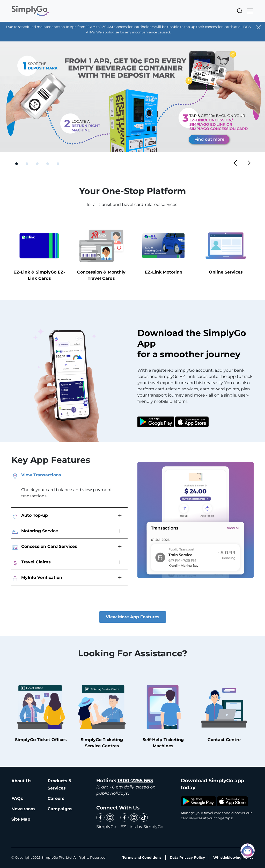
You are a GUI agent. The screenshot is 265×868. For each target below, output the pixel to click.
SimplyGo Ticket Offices (41, 711)
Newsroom (23, 809)
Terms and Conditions (142, 857)
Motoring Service (35, 532)
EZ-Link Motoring (164, 250)
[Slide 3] (37, 164)
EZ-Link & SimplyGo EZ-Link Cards (39, 253)
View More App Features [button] (133, 617)
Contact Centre (224, 711)
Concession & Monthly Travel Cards (101, 253)
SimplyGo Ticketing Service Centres (102, 714)
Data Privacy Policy (187, 857)
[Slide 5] (58, 164)
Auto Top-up (30, 517)
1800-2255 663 (135, 781)
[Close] (259, 27)
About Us (21, 781)
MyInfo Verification (37, 579)
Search (240, 11)
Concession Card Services (44, 548)
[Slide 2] (27, 164)
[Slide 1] (17, 164)
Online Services (226, 250)
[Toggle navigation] (248, 11)
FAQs (17, 798)
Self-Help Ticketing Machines (163, 714)
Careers (56, 798)
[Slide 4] (48, 164)
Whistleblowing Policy (233, 857)
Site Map (21, 819)
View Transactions (36, 476)
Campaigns (60, 809)
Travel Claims (31, 563)
